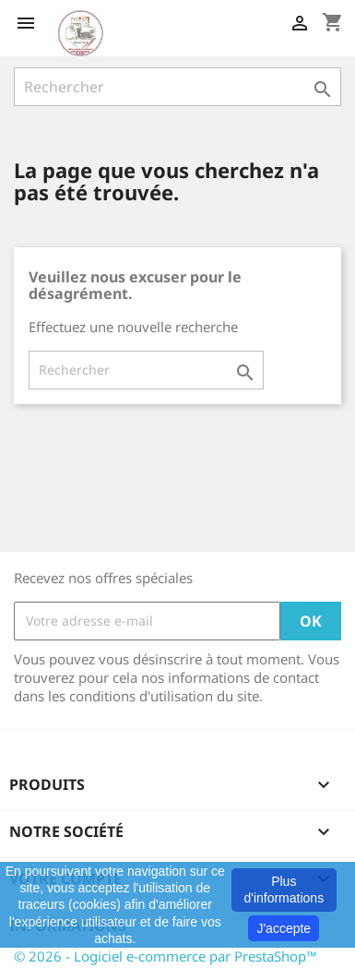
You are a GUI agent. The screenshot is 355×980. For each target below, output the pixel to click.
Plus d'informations (284, 890)
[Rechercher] (177, 87)
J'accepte (284, 928)
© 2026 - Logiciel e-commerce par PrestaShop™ (166, 956)
